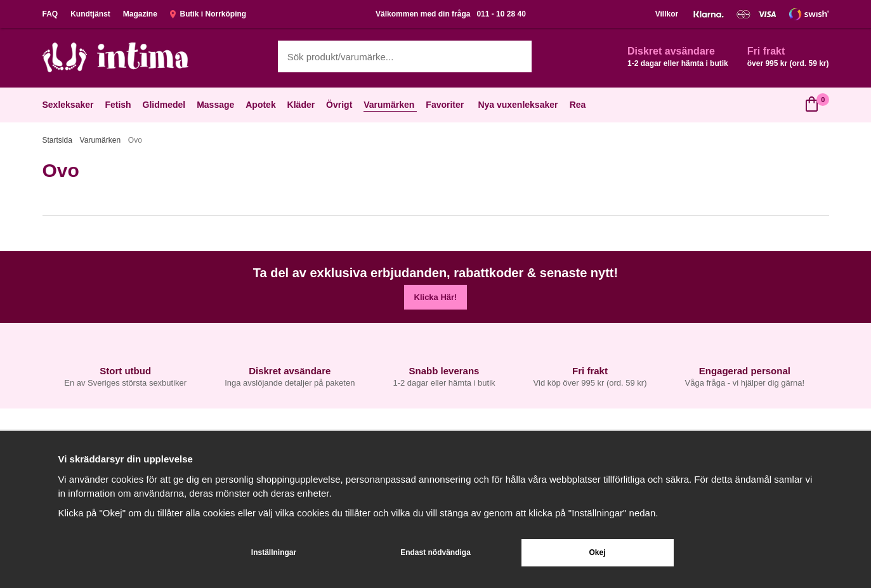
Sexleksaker (69, 105)
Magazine (140, 14)
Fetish (119, 105)
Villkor (667, 14)
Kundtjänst (90, 14)
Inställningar (274, 552)
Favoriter (446, 105)
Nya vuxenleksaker (518, 105)
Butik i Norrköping (208, 14)
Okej (597, 552)
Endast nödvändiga (435, 552)
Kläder (303, 105)
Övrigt (340, 105)
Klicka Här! (436, 297)
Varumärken (390, 105)
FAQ (50, 14)
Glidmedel (166, 105)
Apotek (262, 105)
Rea (578, 105)
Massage (217, 105)
